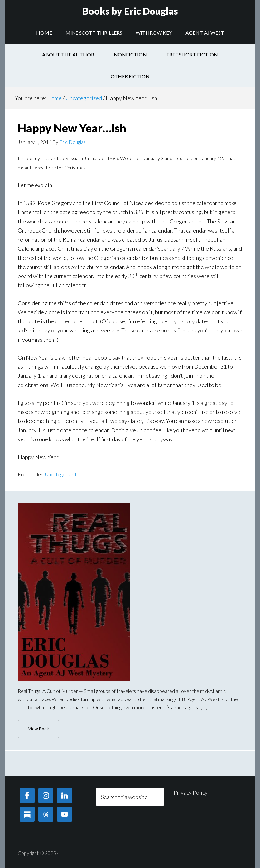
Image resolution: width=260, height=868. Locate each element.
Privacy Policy (191, 792)
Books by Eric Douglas (130, 11)
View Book (39, 729)
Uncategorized (60, 474)
